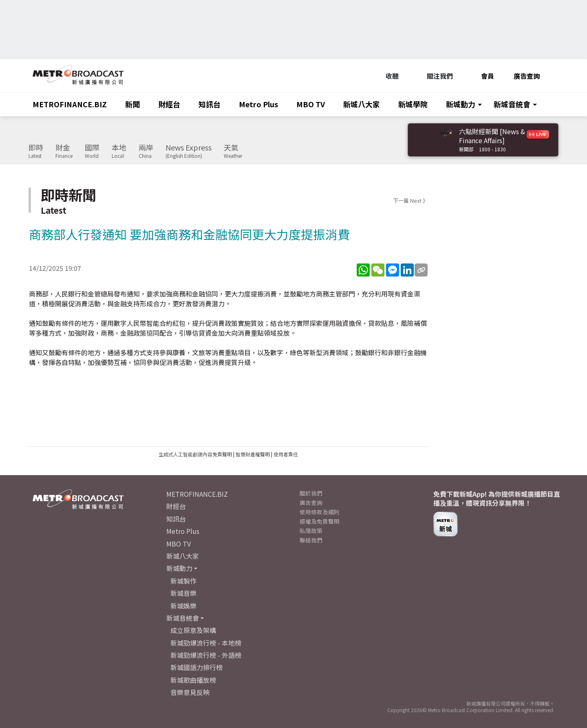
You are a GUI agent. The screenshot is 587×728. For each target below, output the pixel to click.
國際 (92, 151)
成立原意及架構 (193, 630)
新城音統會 (512, 104)
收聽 (388, 76)
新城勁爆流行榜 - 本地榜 (206, 643)
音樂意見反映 (190, 692)
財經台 (169, 104)
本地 (119, 151)
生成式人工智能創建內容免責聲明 (195, 454)
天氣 (233, 151)
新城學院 (413, 104)
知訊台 (210, 104)
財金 (64, 151)
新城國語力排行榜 (196, 667)
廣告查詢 (527, 76)
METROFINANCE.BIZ (70, 104)
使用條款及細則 (320, 512)
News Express (189, 151)
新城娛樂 (183, 606)
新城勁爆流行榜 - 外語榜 (206, 655)
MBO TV (311, 104)
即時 (36, 151)
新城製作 (183, 581)
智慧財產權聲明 (253, 454)
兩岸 (146, 151)
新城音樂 (183, 593)
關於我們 (311, 493)
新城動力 (461, 104)
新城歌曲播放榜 (193, 680)
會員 (483, 76)
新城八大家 (362, 104)
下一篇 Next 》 (410, 200)
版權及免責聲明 (320, 521)
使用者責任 (286, 454)
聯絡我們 (311, 540)
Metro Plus (258, 104)
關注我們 (436, 76)
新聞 (132, 104)
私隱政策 (311, 531)
